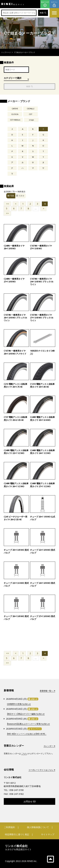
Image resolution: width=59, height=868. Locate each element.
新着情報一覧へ (48, 691)
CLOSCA (15, 114)
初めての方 (45, 4)
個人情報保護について (38, 827)
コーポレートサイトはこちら (42, 770)
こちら (24, 754)
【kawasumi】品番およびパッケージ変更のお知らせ (28, 724)
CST (31, 114)
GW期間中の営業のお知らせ (19, 704)
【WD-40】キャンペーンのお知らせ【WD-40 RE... (27, 734)
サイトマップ (48, 834)
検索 (43, 13)
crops (31, 120)
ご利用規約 (9, 827)
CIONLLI (31, 109)
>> (7, 213)
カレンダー (49, 746)
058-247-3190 (17, 790)
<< (8, 204)
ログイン (54, 4)
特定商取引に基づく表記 (17, 834)
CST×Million (15, 120)
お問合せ (29, 801)
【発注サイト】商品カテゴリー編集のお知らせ (26, 714)
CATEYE (15, 109)
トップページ (6, 52)
